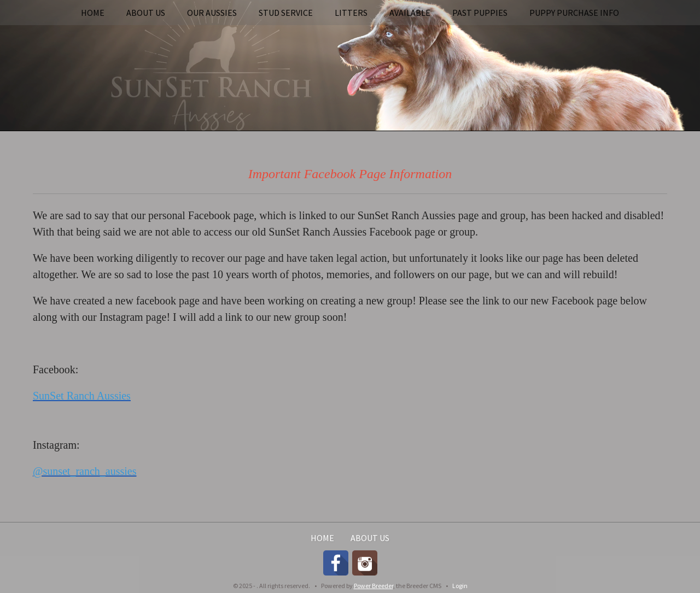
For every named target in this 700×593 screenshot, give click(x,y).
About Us (146, 13)
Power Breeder (374, 586)
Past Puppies (480, 13)
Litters (351, 13)
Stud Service (286, 13)
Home (93, 13)
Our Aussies (212, 13)
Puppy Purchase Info (574, 13)
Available (410, 13)
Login (460, 586)
